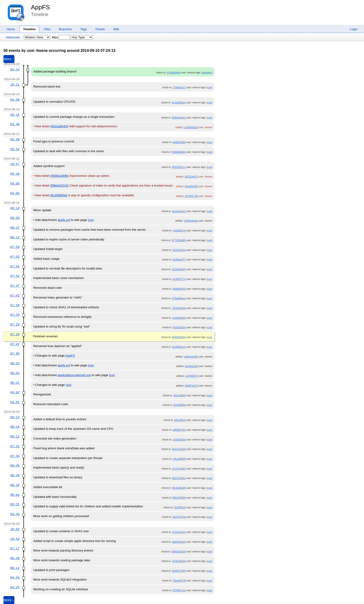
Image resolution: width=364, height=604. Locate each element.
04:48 (15, 124)
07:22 (15, 344)
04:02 (15, 392)
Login (354, 29)
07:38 (15, 305)
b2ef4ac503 (191, 366)
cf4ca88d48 (179, 459)
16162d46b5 (179, 269)
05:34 (15, 149)
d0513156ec (179, 478)
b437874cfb (179, 517)
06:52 (15, 363)
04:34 (15, 578)
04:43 (15, 69)
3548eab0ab (191, 221)
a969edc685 (191, 357)
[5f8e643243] (59, 185)
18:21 (15, 85)
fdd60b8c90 (179, 289)
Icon (91, 220)
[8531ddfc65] (59, 126)
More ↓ (9, 600)
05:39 (15, 139)
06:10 (15, 485)
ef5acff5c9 (180, 420)
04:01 (15, 402)
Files (47, 29)
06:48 (15, 558)
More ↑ (9, 59)
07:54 (15, 266)
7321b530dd (179, 308)
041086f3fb (179, 405)
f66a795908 (179, 498)
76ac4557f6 (179, 581)
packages (207, 72)
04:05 (15, 193)
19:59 (15, 539)
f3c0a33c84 (179, 327)
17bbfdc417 (179, 87)
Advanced (13, 37)
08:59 (15, 218)
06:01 (15, 495)
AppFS (40, 7)
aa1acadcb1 (179, 211)
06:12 (15, 568)
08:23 (15, 237)
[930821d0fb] (59, 176)
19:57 (15, 164)
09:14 (15, 208)
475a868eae (179, 298)
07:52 (15, 276)
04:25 (15, 587)
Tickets (100, 29)
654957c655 (179, 571)
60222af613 (191, 177)
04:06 (15, 184)
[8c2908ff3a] (59, 195)
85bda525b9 (179, 551)
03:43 (15, 514)
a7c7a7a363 (179, 469)
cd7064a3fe (179, 440)
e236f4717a (179, 279)
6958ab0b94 (179, 337)
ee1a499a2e (179, 102)
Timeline (29, 29)
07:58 (15, 247)
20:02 (15, 529)
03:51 (15, 504)
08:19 (15, 427)
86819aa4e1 (179, 118)
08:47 (15, 228)
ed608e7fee (179, 430)
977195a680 (179, 240)
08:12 (15, 437)
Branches (65, 29)
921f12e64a (179, 250)
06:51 (15, 383)
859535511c (179, 167)
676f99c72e (179, 590)
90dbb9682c (179, 152)
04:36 (15, 100)
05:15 (15, 115)
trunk (210, 87)
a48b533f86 (179, 142)
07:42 (15, 295)
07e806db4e (174, 72)
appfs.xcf (64, 220)
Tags (84, 29)
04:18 (15, 174)
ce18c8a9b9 (179, 318)
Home (11, 29)
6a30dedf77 (179, 259)
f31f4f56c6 (180, 507)
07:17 (15, 548)
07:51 (15, 446)
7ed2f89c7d (179, 230)
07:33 (15, 315)
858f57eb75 (191, 386)
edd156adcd (179, 542)
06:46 (15, 466)
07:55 (15, 257)
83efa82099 (191, 186)
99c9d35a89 (179, 488)
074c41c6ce (179, 532)
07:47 (15, 286)
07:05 (15, 354)
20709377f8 (191, 196)
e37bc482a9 (179, 561)
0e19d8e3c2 (179, 347)
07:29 (15, 325)
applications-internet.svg (74, 375)
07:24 (15, 334)
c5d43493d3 (191, 127)
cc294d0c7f (192, 376)
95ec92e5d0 (179, 449)
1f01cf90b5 (180, 395)
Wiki (116, 29)
